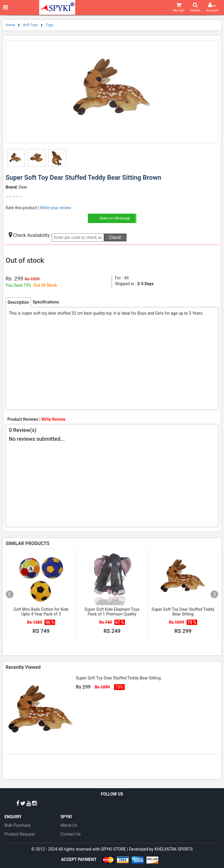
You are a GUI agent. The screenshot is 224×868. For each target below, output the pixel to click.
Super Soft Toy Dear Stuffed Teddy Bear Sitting (183, 612)
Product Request (20, 834)
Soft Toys (30, 25)
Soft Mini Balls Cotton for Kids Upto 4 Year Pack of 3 (41, 612)
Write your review (55, 208)
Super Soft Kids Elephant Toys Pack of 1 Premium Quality (112, 612)
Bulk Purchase (18, 825)
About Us (69, 825)
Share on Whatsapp (115, 218)
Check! (115, 237)
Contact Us (71, 834)
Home (10, 25)
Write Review (53, 419)
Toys (49, 25)
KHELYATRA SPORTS (174, 849)
